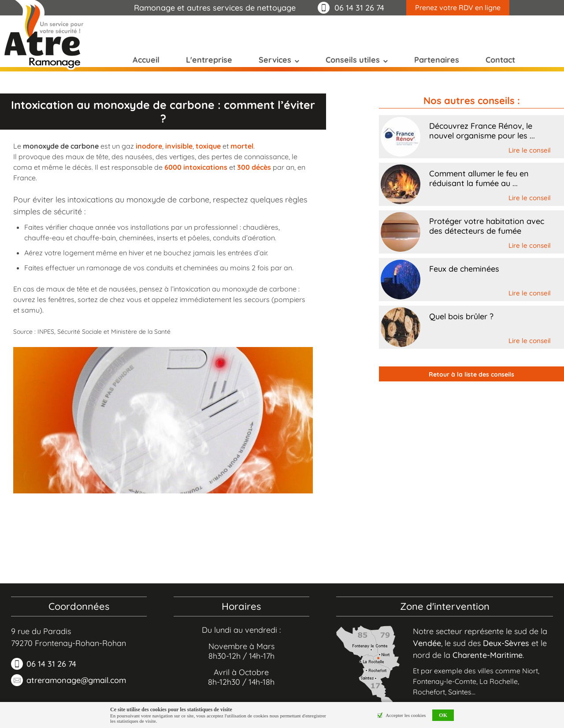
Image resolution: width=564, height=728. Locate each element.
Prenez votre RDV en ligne (458, 7)
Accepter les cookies (406, 715)
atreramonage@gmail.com (76, 680)
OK (443, 715)
